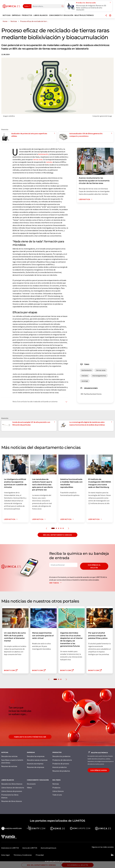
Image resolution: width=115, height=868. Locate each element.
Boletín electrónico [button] (84, 15)
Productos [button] (27, 15)
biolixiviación (43, 154)
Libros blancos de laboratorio (13, 788)
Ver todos (56, 583)
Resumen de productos (61, 771)
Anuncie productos (60, 767)
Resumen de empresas (36, 767)
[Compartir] (106, 16)
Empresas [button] (16, 15)
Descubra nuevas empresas (37, 760)
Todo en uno (57, 795)
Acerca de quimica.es (49, 848)
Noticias (56, 784)
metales (49, 162)
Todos (27, 6)
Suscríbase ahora (99, 770)
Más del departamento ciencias (58, 535)
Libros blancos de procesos (12, 791)
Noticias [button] (7, 15)
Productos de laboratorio (62, 760)
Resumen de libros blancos (12, 801)
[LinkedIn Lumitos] (112, 855)
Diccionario (31, 784)
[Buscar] (63, 6)
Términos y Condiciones (23, 855)
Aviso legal (6, 855)
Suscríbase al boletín (94, 566)
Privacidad (40, 855)
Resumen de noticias (9, 766)
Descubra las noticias (9, 756)
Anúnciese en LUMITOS (10, 848)
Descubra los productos (61, 756)
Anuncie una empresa (35, 764)
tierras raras (38, 159)
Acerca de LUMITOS (30, 848)
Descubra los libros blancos (12, 784)
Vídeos (29, 788)
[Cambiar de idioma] (110, 16)
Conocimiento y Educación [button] (61, 15)
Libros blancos (58, 791)
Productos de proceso (61, 764)
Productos (56, 788)
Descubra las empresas (36, 756)
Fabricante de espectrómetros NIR (30, 737)
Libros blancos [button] (41, 15)
